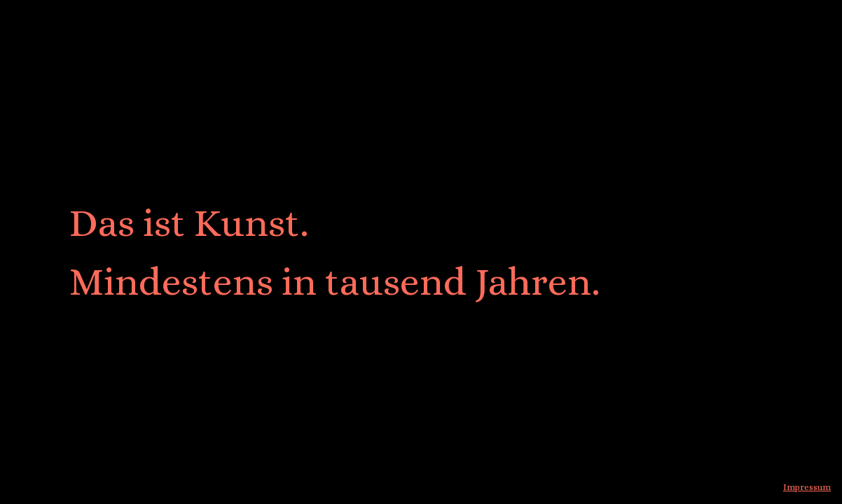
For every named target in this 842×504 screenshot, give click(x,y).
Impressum (807, 487)
